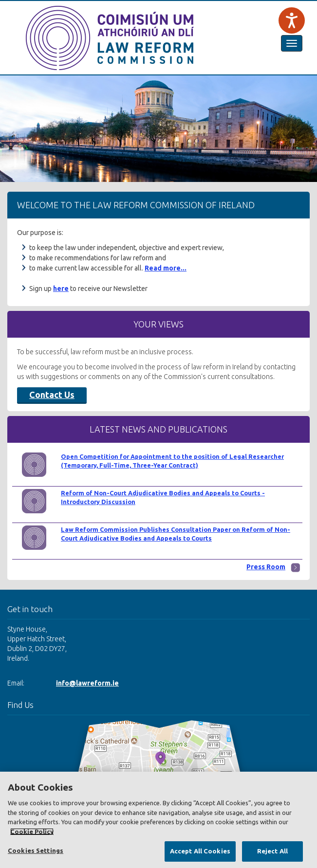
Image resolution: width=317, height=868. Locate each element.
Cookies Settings (36, 850)
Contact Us (52, 395)
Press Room (266, 567)
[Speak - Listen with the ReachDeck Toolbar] (292, 20)
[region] (158, 820)
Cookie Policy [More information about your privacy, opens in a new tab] (32, 832)
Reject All (272, 851)
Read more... (166, 268)
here (61, 289)
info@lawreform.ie (87, 683)
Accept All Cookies (200, 851)
